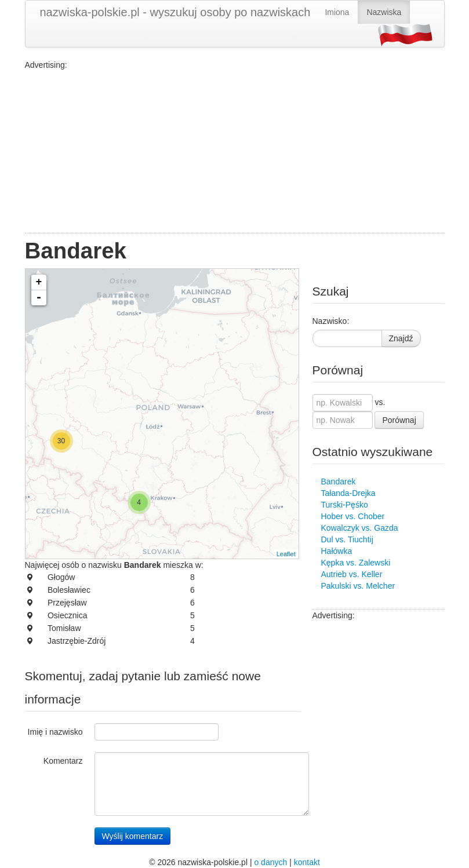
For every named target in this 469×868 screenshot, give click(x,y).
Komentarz (63, 761)
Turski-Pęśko (345, 505)
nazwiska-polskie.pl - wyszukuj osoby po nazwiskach (175, 12)
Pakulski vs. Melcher (358, 586)
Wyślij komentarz (133, 836)
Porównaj (399, 420)
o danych (270, 862)
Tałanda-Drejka (348, 493)
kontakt (307, 862)
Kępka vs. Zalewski (356, 563)
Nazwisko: (331, 321)
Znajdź (401, 338)
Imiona (337, 12)
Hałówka (337, 551)
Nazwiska (384, 12)
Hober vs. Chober (353, 516)
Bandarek (339, 482)
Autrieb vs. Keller (352, 574)
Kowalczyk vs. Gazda (360, 528)
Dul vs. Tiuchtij (347, 539)
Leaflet (286, 554)
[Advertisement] (235, 152)
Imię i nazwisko (55, 732)
